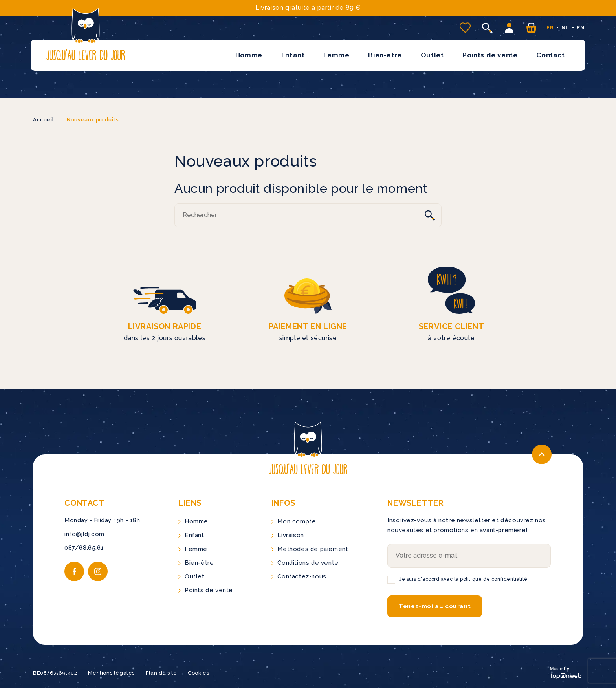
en (580, 28)
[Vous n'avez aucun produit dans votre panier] (531, 28)
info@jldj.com (84, 534)
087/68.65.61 (84, 548)
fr (550, 28)
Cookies (198, 673)
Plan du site (161, 673)
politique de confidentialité (494, 579)
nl (565, 28)
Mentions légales (111, 673)
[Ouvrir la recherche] (487, 28)
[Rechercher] (308, 215)
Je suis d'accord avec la (463, 579)
